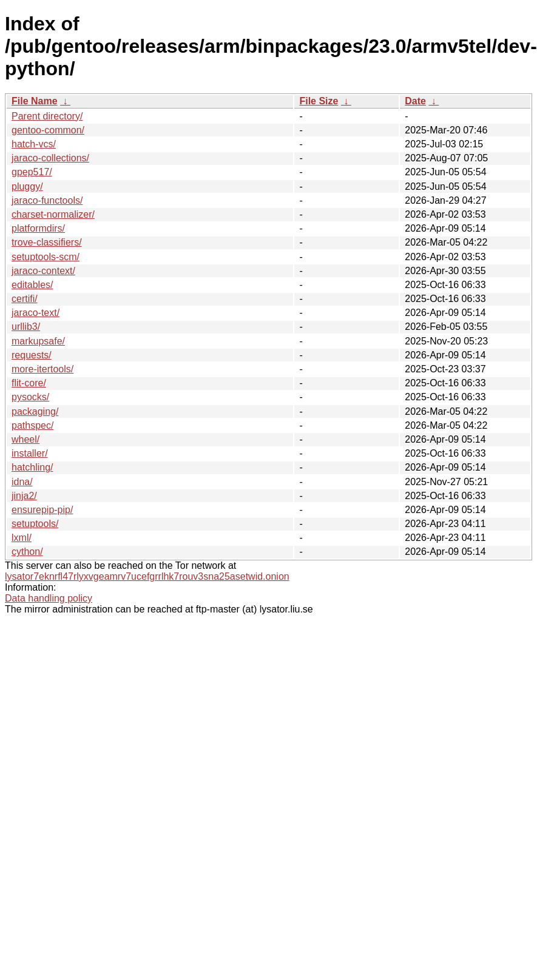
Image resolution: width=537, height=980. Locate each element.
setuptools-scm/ (46, 257)
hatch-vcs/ (34, 144)
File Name (35, 101)
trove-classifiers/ (47, 242)
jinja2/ (24, 496)
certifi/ (25, 299)
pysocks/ (30, 397)
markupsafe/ (38, 341)
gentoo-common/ (48, 130)
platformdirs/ (38, 228)
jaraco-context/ (43, 271)
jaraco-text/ (35, 313)
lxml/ (22, 538)
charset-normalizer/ (53, 214)
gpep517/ (32, 172)
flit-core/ (29, 383)
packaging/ (35, 411)
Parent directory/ (47, 116)
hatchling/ (32, 467)
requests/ (32, 355)
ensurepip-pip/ (42, 510)
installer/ (30, 453)
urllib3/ (26, 327)
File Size (319, 101)
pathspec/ (32, 425)
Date (415, 101)
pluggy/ (27, 186)
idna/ (22, 482)
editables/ (32, 285)
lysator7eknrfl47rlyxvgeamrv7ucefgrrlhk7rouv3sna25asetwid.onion (147, 576)
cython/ (27, 552)
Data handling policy (49, 598)
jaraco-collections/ (50, 158)
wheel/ (25, 439)
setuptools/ (35, 524)
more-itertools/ (42, 369)
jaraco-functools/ (47, 200)
